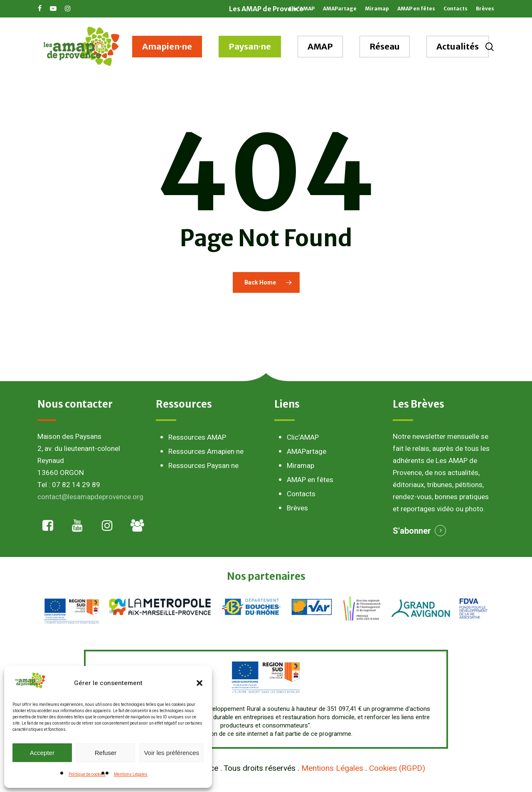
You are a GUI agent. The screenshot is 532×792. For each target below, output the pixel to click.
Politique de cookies (87, 775)
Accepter (42, 753)
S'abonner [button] (412, 531)
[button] (199, 683)
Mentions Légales (131, 775)
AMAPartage (307, 452)
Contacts (301, 494)
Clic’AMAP (303, 437)
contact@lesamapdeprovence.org (90, 497)
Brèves (297, 508)
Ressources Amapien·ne (206, 452)
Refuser (106, 753)
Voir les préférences (171, 753)
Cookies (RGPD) (397, 768)
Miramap (300, 466)
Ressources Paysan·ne (203, 466)
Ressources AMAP (197, 437)
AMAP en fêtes (310, 480)
